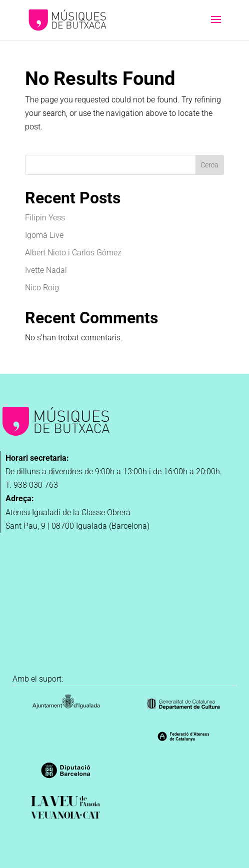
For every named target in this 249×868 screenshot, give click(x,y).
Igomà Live (44, 235)
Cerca (209, 165)
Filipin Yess (45, 218)
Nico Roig (42, 288)
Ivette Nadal (46, 270)
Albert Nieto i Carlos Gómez (73, 253)
